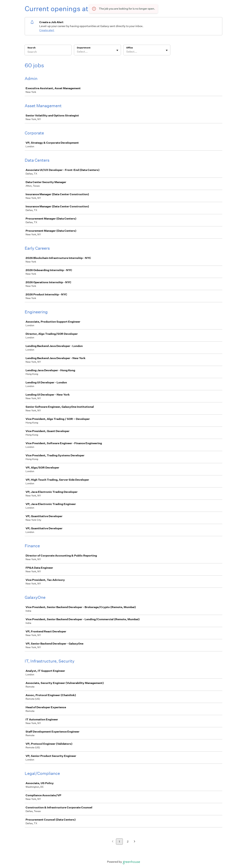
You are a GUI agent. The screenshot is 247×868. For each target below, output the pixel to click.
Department (84, 48)
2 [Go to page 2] (128, 842)
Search (31, 48)
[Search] (48, 52)
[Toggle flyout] (117, 50)
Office (130, 48)
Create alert (47, 30)
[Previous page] (113, 842)
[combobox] (77, 52)
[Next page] (135, 842)
